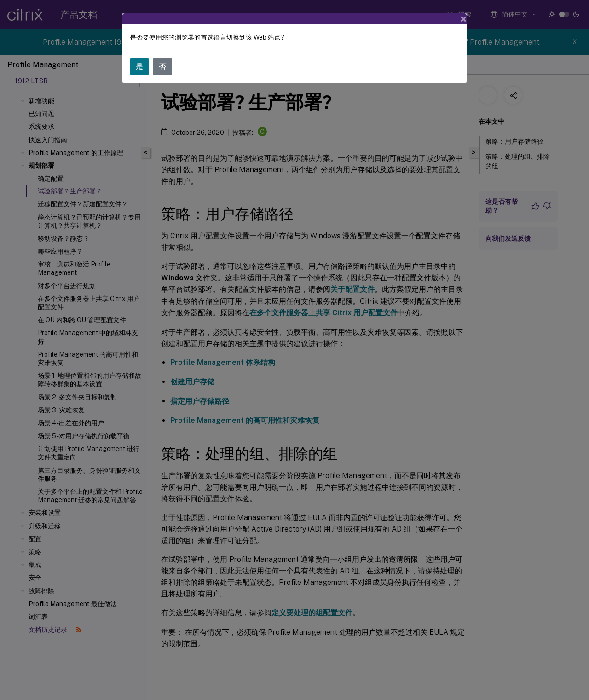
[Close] (463, 19)
